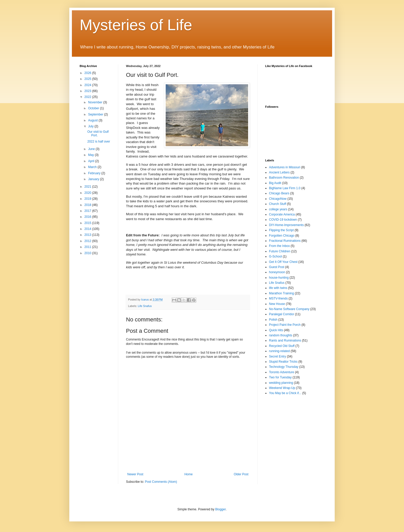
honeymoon (277, 272)
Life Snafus (145, 306)
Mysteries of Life (136, 25)
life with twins (278, 288)
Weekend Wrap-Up (282, 388)
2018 (88, 205)
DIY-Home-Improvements (286, 225)
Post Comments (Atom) (161, 482)
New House (277, 304)
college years (278, 209)
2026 (88, 73)
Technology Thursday (284, 367)
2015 (88, 223)
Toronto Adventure (281, 372)
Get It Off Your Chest (283, 262)
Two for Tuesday (280, 377)
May (91, 155)
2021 (88, 187)
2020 (88, 193)
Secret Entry (277, 356)
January (94, 179)
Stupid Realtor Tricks (283, 362)
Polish (273, 320)
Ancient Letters (279, 172)
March (93, 167)
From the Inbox (279, 246)
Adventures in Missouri (285, 167)
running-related (279, 351)
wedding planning (281, 383)
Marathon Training (281, 293)
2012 (88, 241)
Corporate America (282, 214)
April (92, 161)
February (95, 173)
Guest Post (277, 267)
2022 (88, 97)
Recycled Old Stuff (282, 346)
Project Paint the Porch (285, 325)
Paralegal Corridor (281, 314)
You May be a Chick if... (285, 393)
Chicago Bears (279, 193)
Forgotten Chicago (282, 236)
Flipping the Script (281, 230)
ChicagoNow (278, 199)
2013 (88, 235)
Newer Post (135, 474)
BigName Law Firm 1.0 (285, 188)
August (93, 120)
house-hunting (279, 278)
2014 (88, 229)
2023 (88, 91)
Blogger (220, 509)
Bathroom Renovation (284, 178)
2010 (88, 253)
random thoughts (281, 335)
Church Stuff (277, 204)
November (96, 102)
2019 (88, 199)
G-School (275, 256)
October (94, 108)
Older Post (241, 474)
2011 (88, 247)
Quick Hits (276, 330)
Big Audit (275, 183)
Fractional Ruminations (285, 241)
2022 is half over (99, 142)
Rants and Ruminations (285, 340)
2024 (88, 85)
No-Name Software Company (289, 309)
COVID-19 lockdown (283, 220)
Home (189, 474)
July (91, 126)
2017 (88, 211)
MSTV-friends (278, 298)
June (92, 149)
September (96, 114)
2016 (88, 217)
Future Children (280, 251)
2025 (88, 79)
